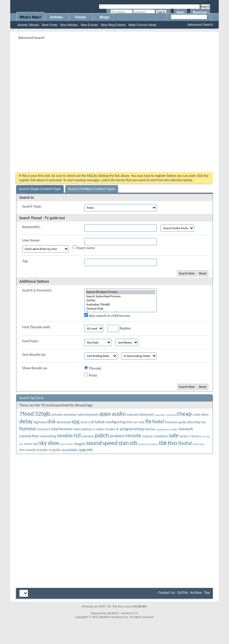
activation (70, 415)
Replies (119, 328)
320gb (43, 414)
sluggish (80, 444)
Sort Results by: (34, 354)
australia (133, 415)
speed (110, 443)
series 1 (185, 436)
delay (26, 421)
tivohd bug (198, 444)
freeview (171, 422)
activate (57, 415)
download (64, 422)
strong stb (144, 444)
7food (27, 414)
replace (147, 436)
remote (134, 436)
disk (52, 422)
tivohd (185, 443)
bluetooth (147, 415)
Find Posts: (31, 341)
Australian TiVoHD (120, 305)
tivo (173, 443)
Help (180, 13)
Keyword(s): (31, 227)
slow (53, 443)
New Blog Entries (113, 25)
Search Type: (32, 206)
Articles (56, 17)
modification (163, 429)
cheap (184, 414)
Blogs (105, 17)
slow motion (67, 444)
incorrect (44, 429)
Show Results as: (35, 368)
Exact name (84, 248)
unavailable (69, 450)
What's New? (30, 17)
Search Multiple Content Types (92, 189)
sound (94, 443)
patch (102, 435)
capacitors (160, 415)
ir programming (130, 429)
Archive (196, 592)
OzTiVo (120, 301)
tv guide (55, 450)
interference (62, 429)
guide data (186, 422)
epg (76, 422)
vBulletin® (114, 613)
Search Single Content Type (40, 189)
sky (43, 443)
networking (48, 436)
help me (200, 422)
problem (117, 436)
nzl (77, 435)
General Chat (120, 309)
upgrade (85, 450)
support (154, 444)
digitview (40, 422)
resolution (161, 436)
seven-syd (31, 444)
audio (119, 414)
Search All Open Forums (120, 292)
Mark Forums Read (142, 25)
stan (124, 443)
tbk (163, 443)
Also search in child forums (107, 315)
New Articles (69, 25)
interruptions (83, 429)
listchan (150, 429)
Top (207, 592)
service (196, 436)
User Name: (31, 240)
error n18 (87, 422)
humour (28, 429)
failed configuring (110, 422)
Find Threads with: (37, 327)
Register (200, 13)
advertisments (88, 415)
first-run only (136, 422)
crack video (200, 415)
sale (174, 435)
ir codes (99, 429)
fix (148, 421)
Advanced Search (200, 25)
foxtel (158, 422)
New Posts (50, 25)
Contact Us (167, 592)
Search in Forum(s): (37, 290)
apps (105, 414)
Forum (81, 17)
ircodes (110, 429)
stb (134, 443)
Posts (91, 375)
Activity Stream (28, 25)
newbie (65, 436)
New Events (89, 25)
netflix (174, 429)
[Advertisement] (63, 104)
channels (171, 415)
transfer (42, 450)
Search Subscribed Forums (120, 296)
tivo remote (28, 450)
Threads (93, 368)
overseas (88, 436)
